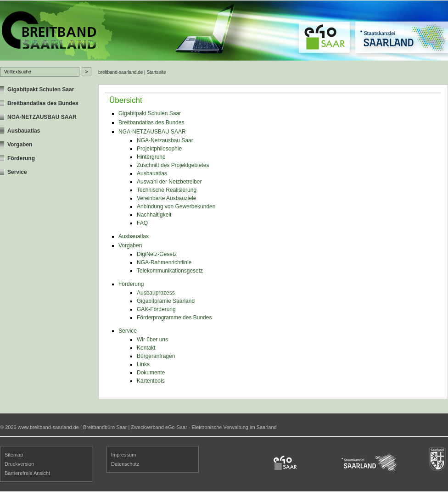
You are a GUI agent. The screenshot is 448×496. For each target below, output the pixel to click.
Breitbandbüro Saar (105, 427)
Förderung (21, 158)
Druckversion (19, 464)
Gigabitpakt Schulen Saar (41, 89)
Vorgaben (20, 145)
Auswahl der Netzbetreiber (169, 182)
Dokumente (151, 373)
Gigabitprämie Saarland (166, 301)
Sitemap (14, 455)
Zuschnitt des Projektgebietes (173, 165)
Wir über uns (152, 340)
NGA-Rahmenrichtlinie (164, 262)
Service (17, 172)
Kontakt (146, 348)
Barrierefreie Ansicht (27, 473)
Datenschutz (125, 464)
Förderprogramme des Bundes (174, 318)
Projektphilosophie (159, 149)
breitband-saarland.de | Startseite (132, 72)
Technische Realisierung (167, 190)
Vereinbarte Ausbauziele (166, 198)
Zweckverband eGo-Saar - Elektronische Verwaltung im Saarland (204, 427)
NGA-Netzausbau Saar (165, 140)
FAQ (142, 223)
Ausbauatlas (24, 131)
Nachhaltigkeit (154, 215)
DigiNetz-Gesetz (157, 254)
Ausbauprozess (156, 293)
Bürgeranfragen (156, 356)
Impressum (123, 455)
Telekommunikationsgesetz (170, 271)
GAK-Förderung (156, 309)
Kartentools (151, 381)
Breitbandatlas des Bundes (43, 103)
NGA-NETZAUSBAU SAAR (42, 117)
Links (143, 364)
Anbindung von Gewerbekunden (176, 206)
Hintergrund (151, 157)
